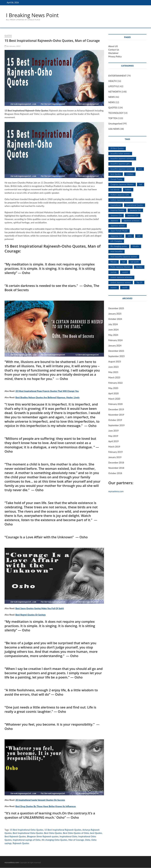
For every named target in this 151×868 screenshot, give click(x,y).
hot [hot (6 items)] (141, 185)
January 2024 (115, 346)
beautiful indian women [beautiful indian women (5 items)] (120, 154)
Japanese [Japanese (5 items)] (114, 221)
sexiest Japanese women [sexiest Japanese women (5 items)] (121, 283)
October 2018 (115, 473)
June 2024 (113, 330)
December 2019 (116, 409)
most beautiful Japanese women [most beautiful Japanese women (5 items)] (124, 257)
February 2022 (116, 383)
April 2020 (114, 394)
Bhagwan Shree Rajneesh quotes (43, 837)
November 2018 (116, 468)
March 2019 (114, 447)
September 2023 (116, 356)
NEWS (112, 97)
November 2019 (116, 415)
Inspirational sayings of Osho (27, 840)
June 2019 (113, 431)
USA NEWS (114, 129)
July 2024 (113, 324)
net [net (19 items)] (124, 262)
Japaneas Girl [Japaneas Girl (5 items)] (133, 216)
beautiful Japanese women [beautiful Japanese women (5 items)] (122, 169)
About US (113, 46)
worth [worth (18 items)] (125, 288)
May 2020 (113, 388)
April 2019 (114, 441)
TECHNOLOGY (116, 113)
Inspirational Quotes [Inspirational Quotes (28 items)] (135, 205)
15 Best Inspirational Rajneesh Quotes (63, 830)
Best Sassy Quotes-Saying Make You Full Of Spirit (40, 608)
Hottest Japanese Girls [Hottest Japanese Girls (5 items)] (120, 195)
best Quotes (96, 833)
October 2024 (115, 319)
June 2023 (113, 367)
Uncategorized (115, 124)
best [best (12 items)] (140, 169)
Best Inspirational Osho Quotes (28, 833)
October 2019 (115, 420)
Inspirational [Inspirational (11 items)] (116, 205)
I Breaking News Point (33, 15)
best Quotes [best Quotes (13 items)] (116, 174)
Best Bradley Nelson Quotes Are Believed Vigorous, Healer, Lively (48, 398)
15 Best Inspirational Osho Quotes (27, 830)
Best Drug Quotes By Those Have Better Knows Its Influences (46, 806)
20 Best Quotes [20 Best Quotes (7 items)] (117, 148)
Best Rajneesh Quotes (15, 837)
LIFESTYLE (114, 86)
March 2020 (114, 399)
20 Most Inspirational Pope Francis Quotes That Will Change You (47, 391)
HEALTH (113, 81)
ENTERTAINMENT (117, 76)
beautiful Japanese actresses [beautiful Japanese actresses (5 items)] (122, 159)
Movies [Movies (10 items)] (114, 262)
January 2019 (115, 457)
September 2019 (116, 425)
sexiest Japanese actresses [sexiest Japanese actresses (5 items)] (121, 277)
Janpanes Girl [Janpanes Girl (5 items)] (116, 216)
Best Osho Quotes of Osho (76, 833)
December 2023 (116, 351)
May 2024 (113, 335)
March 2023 (114, 378)
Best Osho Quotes (53, 833)
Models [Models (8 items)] (136, 246)
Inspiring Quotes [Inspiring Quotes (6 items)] (117, 210)
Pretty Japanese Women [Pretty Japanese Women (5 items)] (121, 267)
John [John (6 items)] (130, 236)
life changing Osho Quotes (54, 840)
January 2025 (115, 314)
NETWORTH (115, 92)
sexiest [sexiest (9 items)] (125, 272)
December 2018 (116, 463)
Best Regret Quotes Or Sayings (31, 615)
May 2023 (113, 372)
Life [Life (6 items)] (139, 236)
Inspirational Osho (68, 837)
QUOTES (8, 36)
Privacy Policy (115, 57)
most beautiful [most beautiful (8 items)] (117, 252)
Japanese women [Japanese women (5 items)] (118, 226)
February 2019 (116, 452)
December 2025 (116, 308)
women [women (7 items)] (114, 288)
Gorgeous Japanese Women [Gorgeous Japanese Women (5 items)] (122, 185)
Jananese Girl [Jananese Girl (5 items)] (135, 210)
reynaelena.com (116, 491)
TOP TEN (113, 118)
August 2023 (115, 362)
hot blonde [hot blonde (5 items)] (115, 190)
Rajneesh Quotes (21, 843)
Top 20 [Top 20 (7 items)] (139, 283)
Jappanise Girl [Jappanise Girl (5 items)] (116, 236)
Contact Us (114, 50)
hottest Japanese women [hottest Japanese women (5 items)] (121, 200)
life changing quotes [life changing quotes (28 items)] (119, 246)
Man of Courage (76, 840)
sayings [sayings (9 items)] (114, 272)
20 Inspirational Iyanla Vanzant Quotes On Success (40, 800)
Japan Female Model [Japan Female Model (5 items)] (119, 231)
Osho (88, 840)
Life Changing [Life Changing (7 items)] (116, 241)
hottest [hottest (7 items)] (128, 190)
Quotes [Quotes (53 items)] (139, 267)
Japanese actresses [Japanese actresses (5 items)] (132, 221)
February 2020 (116, 404)
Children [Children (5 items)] (130, 174)
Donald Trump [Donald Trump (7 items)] (116, 179)
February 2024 (116, 340)
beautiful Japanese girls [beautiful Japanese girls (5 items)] (120, 164)
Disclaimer (113, 53)
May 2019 (113, 436)
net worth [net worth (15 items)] (135, 262)
